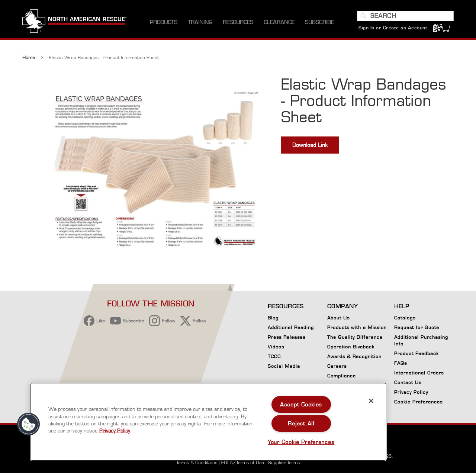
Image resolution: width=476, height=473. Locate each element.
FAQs (401, 363)
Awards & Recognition (354, 356)
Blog (273, 318)
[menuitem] (164, 22)
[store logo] (74, 22)
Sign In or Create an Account (393, 28)
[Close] (371, 401)
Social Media (284, 366)
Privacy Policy (411, 392)
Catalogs (405, 318)
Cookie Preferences (418, 403)
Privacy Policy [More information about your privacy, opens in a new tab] (115, 431)
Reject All (301, 423)
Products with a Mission (357, 327)
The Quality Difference (355, 337)
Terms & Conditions (197, 462)
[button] (29, 424)
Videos (276, 347)
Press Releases (287, 337)
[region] (208, 422)
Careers (337, 366)
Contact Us (408, 382)
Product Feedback (416, 353)
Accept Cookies (301, 404)
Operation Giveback (351, 347)
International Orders (419, 373)
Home (29, 58)
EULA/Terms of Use (243, 462)
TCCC (274, 356)
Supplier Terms (284, 462)
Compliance (342, 376)
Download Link (310, 146)
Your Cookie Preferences (301, 442)
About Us (338, 318)
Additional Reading (291, 327)
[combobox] (405, 16)
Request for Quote (417, 327)
